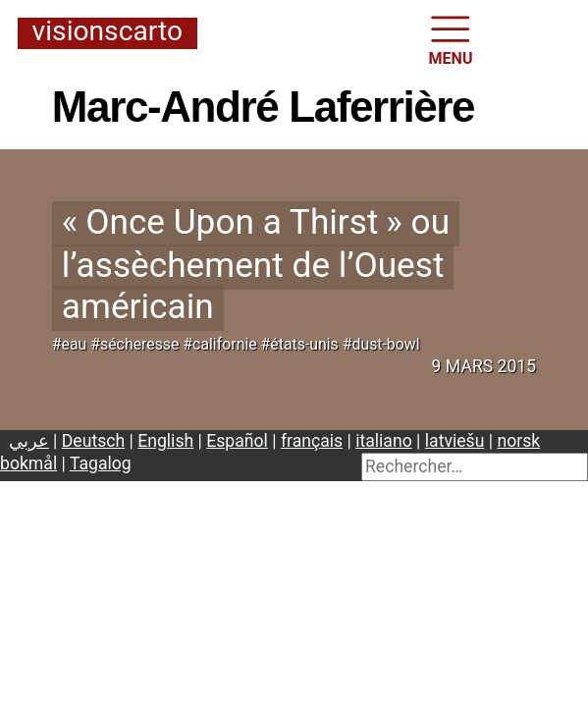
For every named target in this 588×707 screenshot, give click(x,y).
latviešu (455, 441)
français (312, 441)
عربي (29, 441)
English (165, 441)
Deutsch (93, 441)
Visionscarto (107, 32)
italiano (384, 441)
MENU (451, 39)
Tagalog (101, 463)
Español (237, 441)
